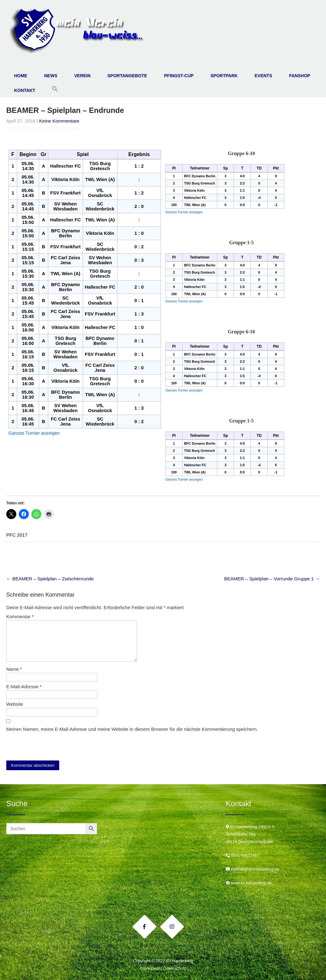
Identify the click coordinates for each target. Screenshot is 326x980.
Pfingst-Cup (179, 76)
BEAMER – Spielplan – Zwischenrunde (50, 579)
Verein (82, 76)
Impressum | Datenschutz (163, 968)
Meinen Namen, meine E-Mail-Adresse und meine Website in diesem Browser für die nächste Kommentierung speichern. (132, 729)
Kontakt (25, 90)
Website (15, 704)
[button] (55, 89)
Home (21, 76)
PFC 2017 (17, 535)
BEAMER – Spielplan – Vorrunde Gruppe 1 (272, 579)
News (51, 76)
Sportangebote (127, 76)
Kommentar (20, 616)
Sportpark (224, 76)
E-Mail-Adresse (24, 687)
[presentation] (49, 745)
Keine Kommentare (59, 121)
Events (263, 76)
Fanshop (300, 76)
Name (14, 669)
